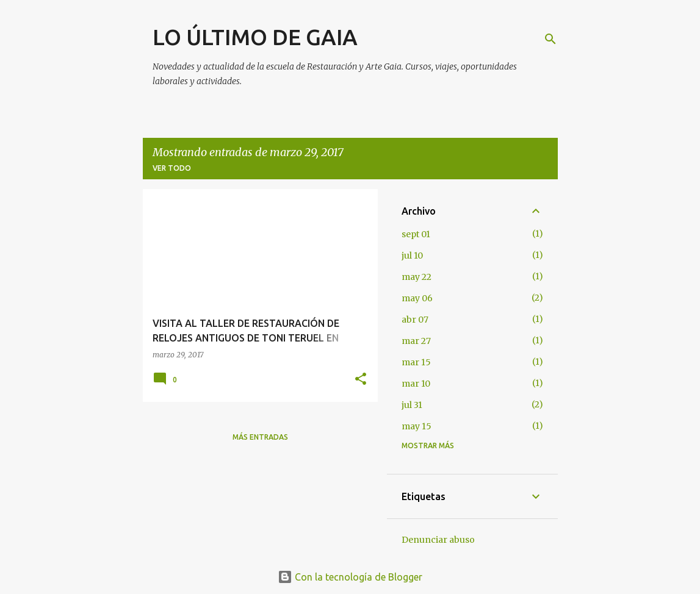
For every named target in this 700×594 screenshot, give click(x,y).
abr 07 (415, 320)
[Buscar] (550, 39)
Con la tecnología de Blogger (350, 577)
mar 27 (416, 341)
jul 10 (412, 256)
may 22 (417, 277)
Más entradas (260, 437)
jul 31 (412, 405)
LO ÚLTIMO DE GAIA (255, 37)
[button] (361, 380)
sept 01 (416, 234)
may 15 (417, 426)
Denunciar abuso (438, 540)
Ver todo (172, 168)
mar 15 (416, 362)
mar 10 (416, 384)
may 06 (417, 298)
